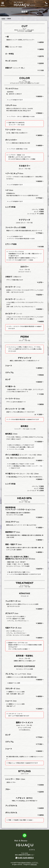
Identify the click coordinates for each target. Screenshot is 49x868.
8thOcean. (34, 864)
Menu (3, 3)
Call (46, 3)
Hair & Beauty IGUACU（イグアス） (28, 862)
